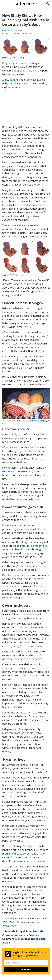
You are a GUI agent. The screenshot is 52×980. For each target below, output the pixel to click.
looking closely (29, 733)
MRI (20, 127)
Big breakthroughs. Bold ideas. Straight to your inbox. (30, 954)
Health (6, 30)
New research (10, 468)
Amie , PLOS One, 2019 (13, 275)
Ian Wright (8, 918)
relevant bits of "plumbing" (33, 546)
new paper (10, 80)
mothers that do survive (32, 861)
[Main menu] (5, 4)
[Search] (48, 4)
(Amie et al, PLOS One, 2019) (13, 58)
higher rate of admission (18, 639)
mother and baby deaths (16, 854)
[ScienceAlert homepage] (26, 4)
